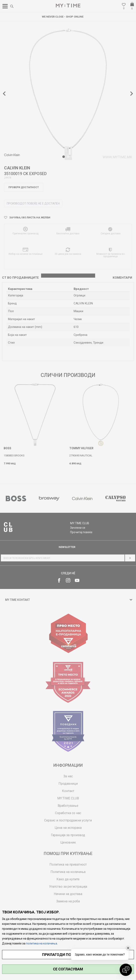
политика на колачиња (42, 943)
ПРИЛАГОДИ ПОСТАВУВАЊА (68, 955)
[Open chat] (126, 970)
